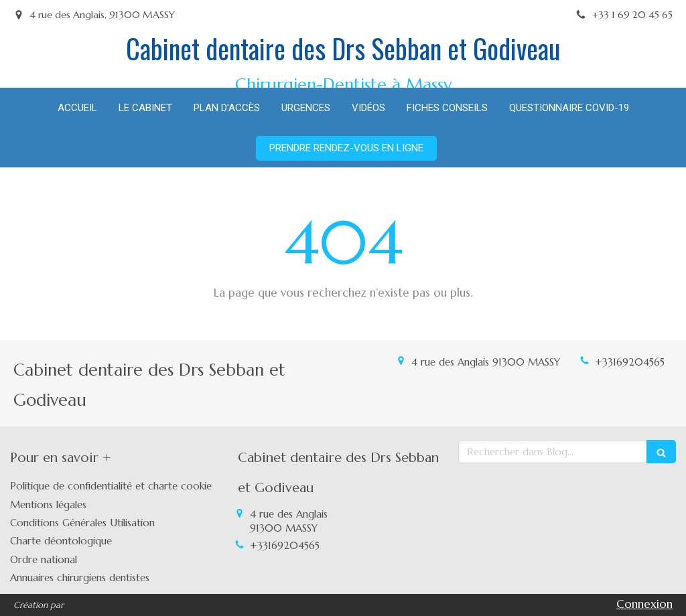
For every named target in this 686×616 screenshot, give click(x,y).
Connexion (644, 604)
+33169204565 (630, 362)
